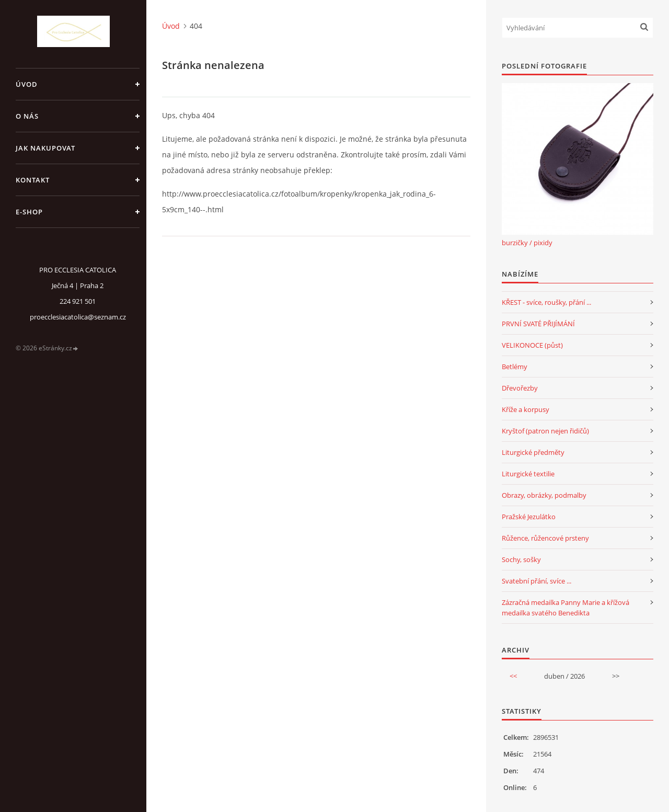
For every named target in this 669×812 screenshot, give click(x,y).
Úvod (27, 84)
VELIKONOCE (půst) (532, 345)
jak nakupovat (45, 148)
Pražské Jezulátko (529, 517)
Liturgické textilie (528, 474)
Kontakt (33, 180)
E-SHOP (29, 212)
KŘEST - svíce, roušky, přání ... (546, 302)
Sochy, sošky (521, 559)
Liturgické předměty (533, 452)
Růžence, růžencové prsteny (545, 538)
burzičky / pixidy (527, 243)
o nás (27, 116)
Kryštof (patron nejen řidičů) (545, 431)
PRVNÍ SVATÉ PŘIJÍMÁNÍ (538, 324)
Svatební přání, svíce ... (537, 581)
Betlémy (515, 367)
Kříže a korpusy (526, 409)
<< (513, 676)
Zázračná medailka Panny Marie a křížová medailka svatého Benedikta (566, 608)
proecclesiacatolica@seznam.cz (78, 317)
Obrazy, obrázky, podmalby (544, 495)
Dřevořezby (520, 388)
